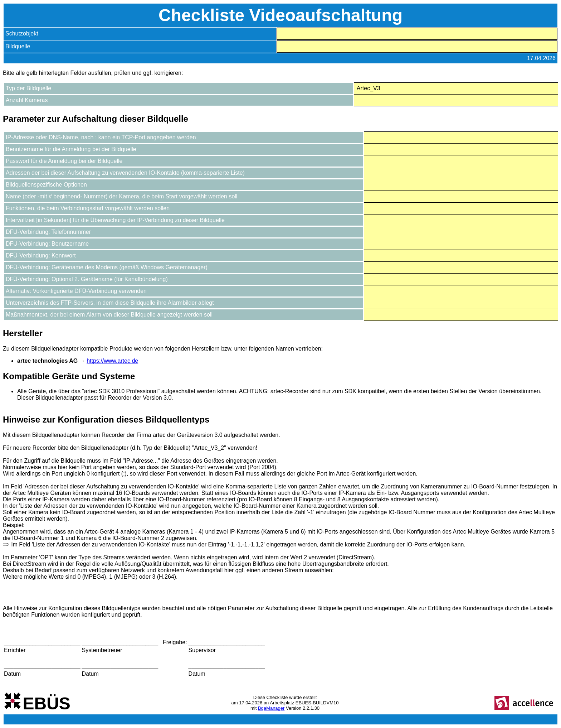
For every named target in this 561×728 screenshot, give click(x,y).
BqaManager (271, 708)
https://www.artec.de (112, 361)
